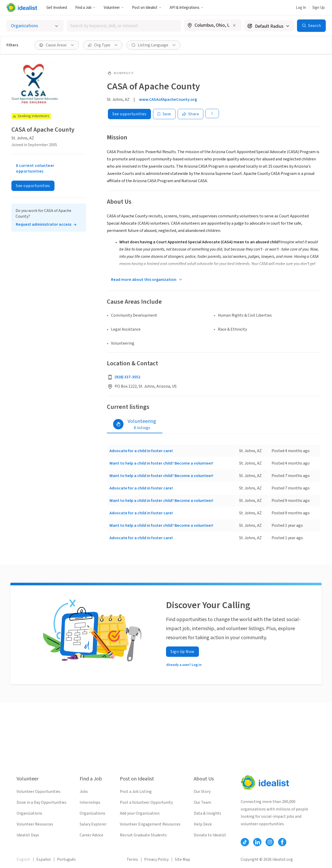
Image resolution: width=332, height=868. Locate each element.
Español (44, 859)
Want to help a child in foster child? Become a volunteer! (161, 463)
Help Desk (203, 824)
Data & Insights (208, 813)
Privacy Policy (156, 859)
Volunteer (114, 8)
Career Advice (91, 835)
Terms (132, 859)
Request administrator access (44, 224)
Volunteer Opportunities (39, 792)
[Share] (191, 114)
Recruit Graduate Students (143, 835)
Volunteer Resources (35, 824)
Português (66, 859)
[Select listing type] (35, 26)
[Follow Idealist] (245, 842)
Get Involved (57, 8)
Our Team (202, 802)
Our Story (202, 792)
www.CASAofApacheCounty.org (168, 99)
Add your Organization (140, 813)
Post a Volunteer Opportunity (146, 802)
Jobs (84, 792)
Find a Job (85, 8)
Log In (301, 8)
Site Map (182, 859)
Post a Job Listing (136, 792)
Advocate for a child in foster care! (141, 451)
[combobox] (124, 26)
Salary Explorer (93, 824)
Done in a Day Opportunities (41, 802)
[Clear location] (234, 25)
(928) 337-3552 (127, 377)
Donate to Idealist (210, 835)
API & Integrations (186, 8)
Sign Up (319, 8)
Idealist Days (28, 835)
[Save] (164, 114)
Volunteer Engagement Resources (150, 824)
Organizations (29, 813)
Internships (90, 802)
